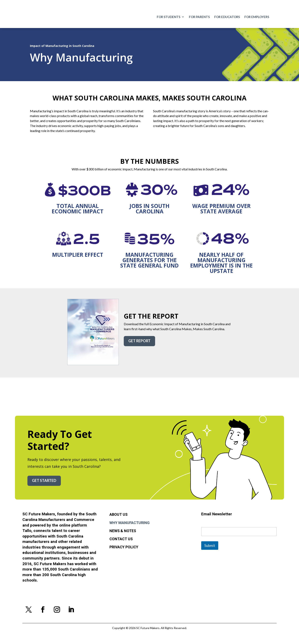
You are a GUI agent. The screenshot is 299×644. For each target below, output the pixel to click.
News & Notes (123, 531)
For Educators (227, 17)
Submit (210, 546)
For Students (168, 17)
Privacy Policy (124, 547)
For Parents (199, 17)
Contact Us (121, 539)
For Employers (257, 17)
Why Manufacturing (130, 523)
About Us (118, 515)
